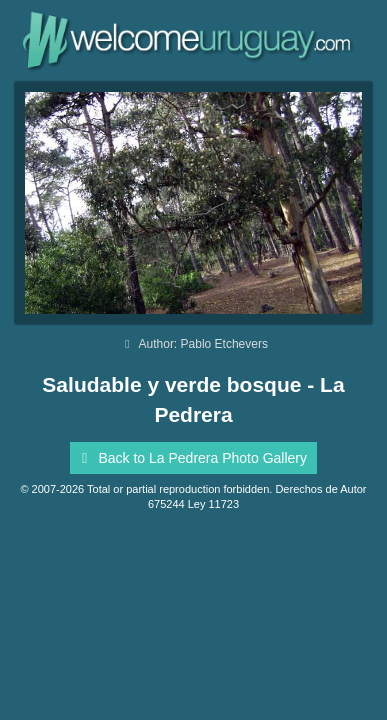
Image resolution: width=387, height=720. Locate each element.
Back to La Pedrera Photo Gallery (191, 458)
